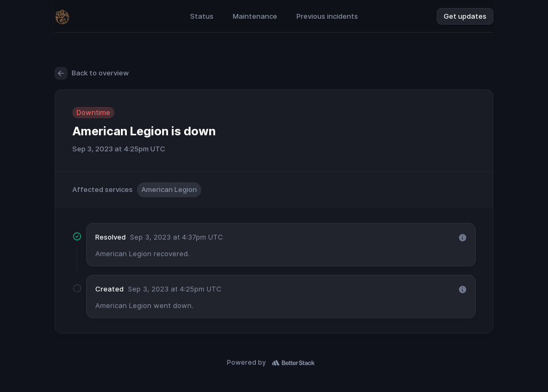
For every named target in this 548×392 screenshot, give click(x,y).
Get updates (465, 16)
